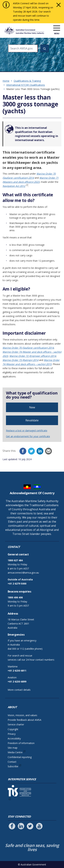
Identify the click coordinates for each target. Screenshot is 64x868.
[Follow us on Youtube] (39, 826)
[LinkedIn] (40, 451)
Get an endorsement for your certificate (28, 436)
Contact (12, 762)
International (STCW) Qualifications (26, 85)
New (32, 407)
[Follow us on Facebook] (12, 826)
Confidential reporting (20, 757)
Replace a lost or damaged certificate (27, 430)
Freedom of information (21, 743)
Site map (13, 748)
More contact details (19, 690)
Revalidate (32, 420)
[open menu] (57, 28)
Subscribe (13, 766)
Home (6, 81)
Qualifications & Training (27, 81)
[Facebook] (23, 451)
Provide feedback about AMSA (24, 720)
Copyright (13, 729)
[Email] (48, 451)
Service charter (16, 724)
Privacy (12, 734)
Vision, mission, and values (22, 715)
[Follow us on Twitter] (30, 826)
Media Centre (15, 752)
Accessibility (14, 738)
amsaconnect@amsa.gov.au (23, 573)
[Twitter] (31, 451)
